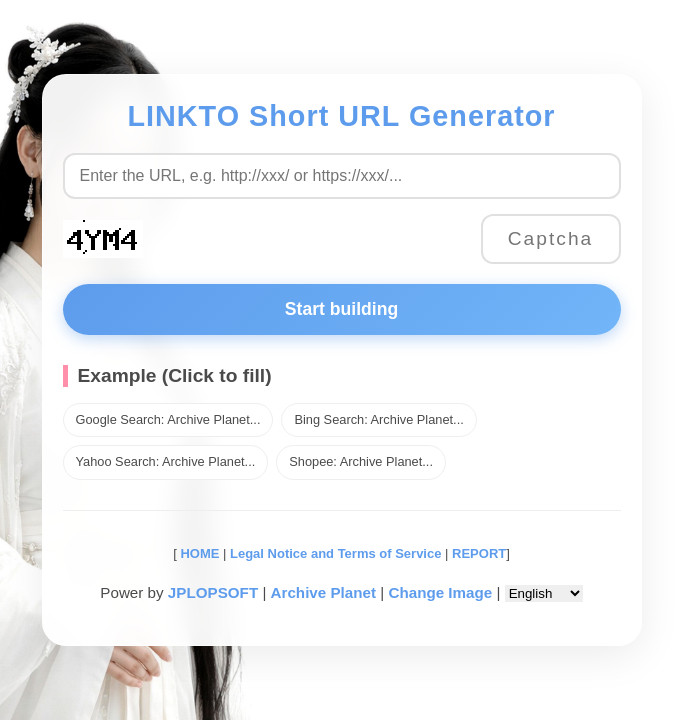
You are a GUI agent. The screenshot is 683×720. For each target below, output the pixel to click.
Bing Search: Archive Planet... (378, 419)
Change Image (440, 592)
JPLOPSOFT (213, 592)
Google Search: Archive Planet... (168, 419)
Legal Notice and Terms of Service (335, 553)
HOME (198, 553)
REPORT (479, 553)
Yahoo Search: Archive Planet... (166, 461)
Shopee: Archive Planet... (361, 461)
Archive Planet (324, 592)
